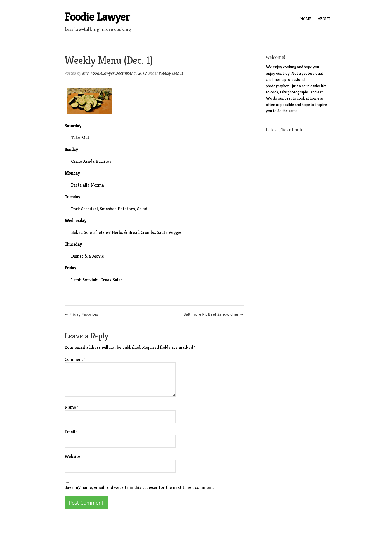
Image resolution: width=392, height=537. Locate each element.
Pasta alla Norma (88, 185)
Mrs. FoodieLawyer (98, 73)
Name (72, 407)
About (324, 19)
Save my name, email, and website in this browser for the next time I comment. (139, 487)
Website (72, 456)
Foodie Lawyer (97, 17)
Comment (75, 359)
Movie (98, 256)
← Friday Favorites (81, 314)
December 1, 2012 (131, 73)
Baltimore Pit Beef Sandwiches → (214, 314)
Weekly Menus (171, 73)
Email (71, 432)
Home (306, 19)
